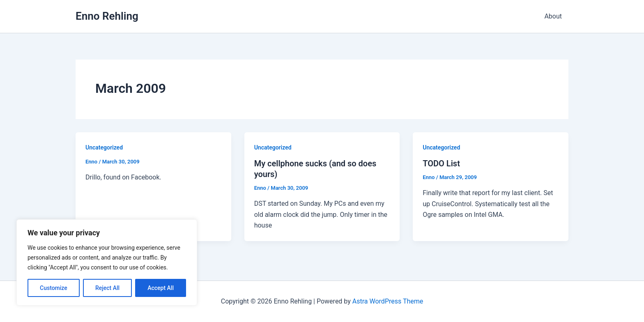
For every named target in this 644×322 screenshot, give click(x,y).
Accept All (161, 288)
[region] (107, 262)
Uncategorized (104, 147)
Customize (54, 288)
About (553, 16)
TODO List (441, 163)
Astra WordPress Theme (388, 301)
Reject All (107, 288)
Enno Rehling (107, 16)
